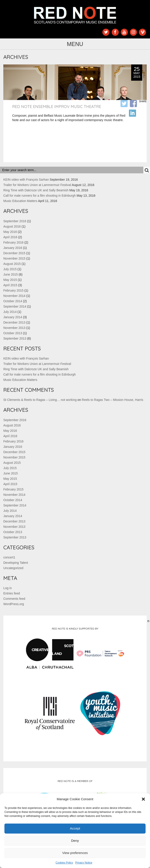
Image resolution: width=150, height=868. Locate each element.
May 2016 (10, 232)
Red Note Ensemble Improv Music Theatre (57, 107)
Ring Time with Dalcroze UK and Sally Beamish (36, 190)
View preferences (75, 853)
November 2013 (14, 328)
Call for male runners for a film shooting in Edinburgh (40, 196)
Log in (8, 588)
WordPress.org (14, 604)
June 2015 (11, 274)
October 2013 (13, 333)
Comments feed (14, 599)
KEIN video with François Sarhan (26, 180)
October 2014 (13, 301)
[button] (143, 799)
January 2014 (13, 317)
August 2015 (12, 264)
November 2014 (14, 296)
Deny (75, 841)
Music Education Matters (20, 201)
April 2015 (10, 285)
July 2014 (10, 312)
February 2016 (13, 242)
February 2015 (13, 290)
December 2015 (14, 253)
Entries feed (12, 593)
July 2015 (10, 269)
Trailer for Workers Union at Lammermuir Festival (37, 185)
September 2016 (15, 221)
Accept (75, 828)
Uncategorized (13, 568)
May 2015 (10, 280)
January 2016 (13, 248)
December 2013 (14, 322)
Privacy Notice (84, 863)
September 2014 (15, 306)
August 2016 (12, 226)
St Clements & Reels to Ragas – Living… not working (40, 400)
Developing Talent (16, 563)
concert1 (9, 557)
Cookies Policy (64, 863)
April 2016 (10, 237)
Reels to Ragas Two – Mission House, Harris (113, 400)
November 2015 (14, 258)
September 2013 (15, 338)
